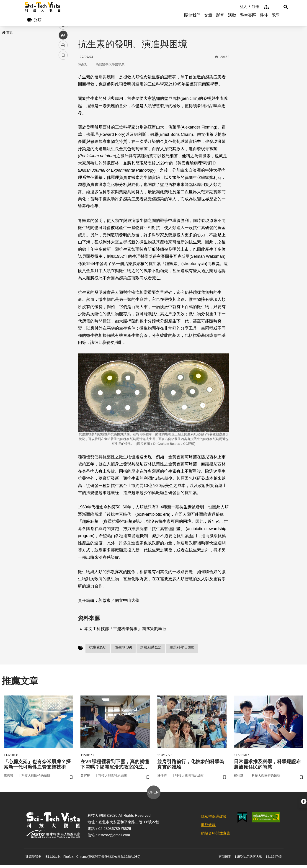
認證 (276, 21)
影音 (220, 21)
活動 (232, 21)
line (62, 107)
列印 (63, 127)
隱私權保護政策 (214, 819)
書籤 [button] (63, 137)
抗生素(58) (98, 648)
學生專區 (248, 21)
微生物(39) (123, 648)
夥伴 (264, 21)
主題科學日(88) (182, 648)
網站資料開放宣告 (216, 836)
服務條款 (208, 828)
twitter (63, 97)
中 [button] (63, 117)
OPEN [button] (153, 795)
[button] (277, 7)
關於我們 (192, 21)
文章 (208, 21)
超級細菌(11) (151, 648)
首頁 (7, 33)
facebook (63, 87)
